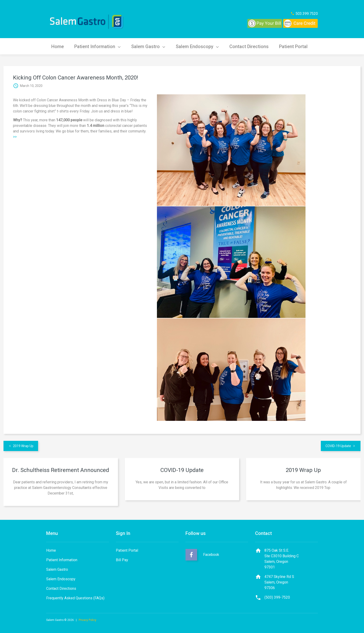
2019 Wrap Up (23, 446)
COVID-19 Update (338, 446)
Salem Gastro (150, 46)
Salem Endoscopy (200, 46)
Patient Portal (297, 46)
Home (58, 46)
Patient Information (99, 46)
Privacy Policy (88, 620)
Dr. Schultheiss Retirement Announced (61, 470)
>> (15, 137)
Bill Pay (122, 560)
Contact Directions (252, 46)
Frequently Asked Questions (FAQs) (75, 598)
